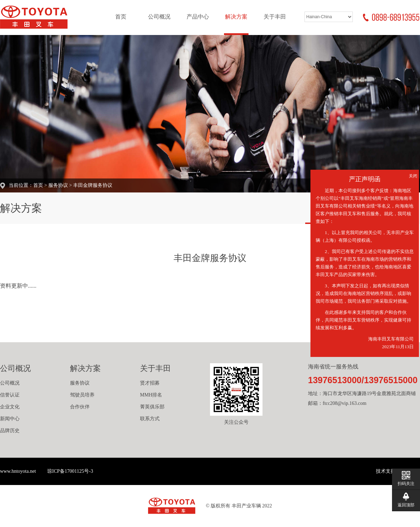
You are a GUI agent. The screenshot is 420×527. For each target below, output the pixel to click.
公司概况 (159, 17)
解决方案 (236, 17)
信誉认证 (10, 395)
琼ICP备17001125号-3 (70, 471)
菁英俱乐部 (152, 407)
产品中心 (198, 17)
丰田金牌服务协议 (93, 185)
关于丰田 (275, 17)
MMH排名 (151, 395)
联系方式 (150, 419)
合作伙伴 (80, 407)
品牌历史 (10, 431)
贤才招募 (150, 383)
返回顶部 (406, 505)
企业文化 (10, 407)
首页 (121, 17)
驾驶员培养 (82, 395)
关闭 (413, 176)
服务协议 (58, 185)
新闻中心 (10, 419)
